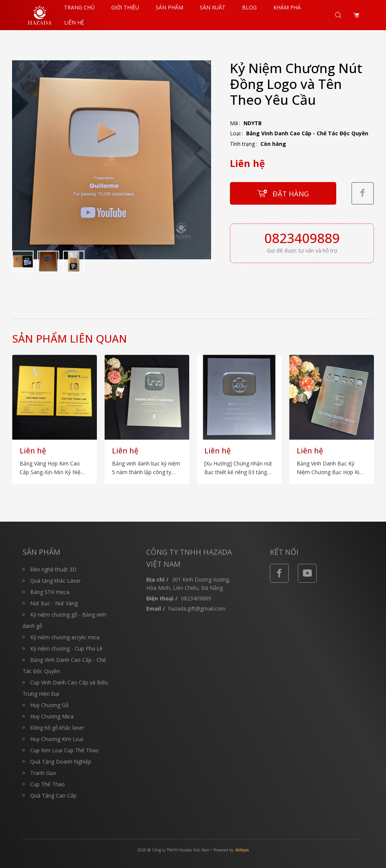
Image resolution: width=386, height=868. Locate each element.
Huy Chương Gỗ (49, 705)
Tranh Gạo (43, 773)
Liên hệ (74, 22)
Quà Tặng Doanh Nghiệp (61, 762)
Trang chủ (79, 7)
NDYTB (253, 123)
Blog (249, 7)
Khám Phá (287, 7)
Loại (235, 133)
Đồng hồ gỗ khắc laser (57, 728)
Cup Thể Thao (47, 784)
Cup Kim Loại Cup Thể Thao (64, 750)
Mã (234, 123)
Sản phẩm (169, 7)
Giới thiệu (125, 7)
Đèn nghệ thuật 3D (53, 569)
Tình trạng (242, 144)
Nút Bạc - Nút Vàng (54, 603)
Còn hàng (273, 144)
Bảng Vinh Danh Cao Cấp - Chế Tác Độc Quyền (307, 133)
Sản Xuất (213, 7)
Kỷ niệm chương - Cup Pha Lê (66, 648)
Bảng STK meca (50, 592)
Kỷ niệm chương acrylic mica (65, 637)
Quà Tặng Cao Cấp (53, 795)
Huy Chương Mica (52, 716)
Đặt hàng (291, 194)
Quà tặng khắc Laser (55, 581)
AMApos (242, 850)
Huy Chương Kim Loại (57, 739)
